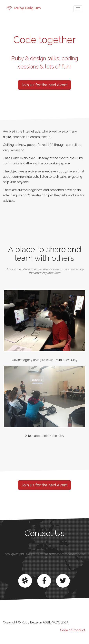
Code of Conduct (73, 630)
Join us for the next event (44, 85)
